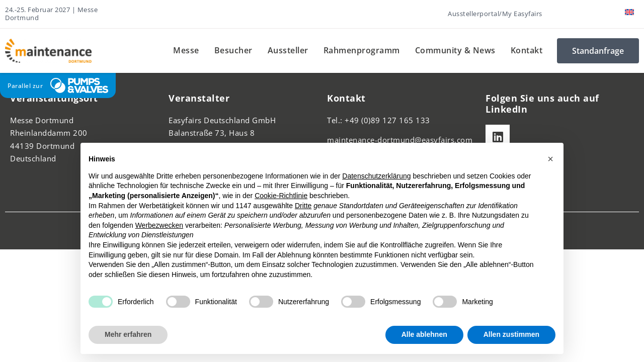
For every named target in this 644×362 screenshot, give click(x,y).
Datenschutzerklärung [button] (376, 176)
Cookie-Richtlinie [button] (281, 196)
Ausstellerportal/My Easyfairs (495, 14)
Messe (186, 50)
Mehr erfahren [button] (128, 334)
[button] (550, 159)
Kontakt (527, 50)
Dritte (303, 206)
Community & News (455, 50)
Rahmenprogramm (362, 50)
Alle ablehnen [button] (424, 334)
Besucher (233, 50)
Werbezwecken (159, 225)
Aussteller (288, 50)
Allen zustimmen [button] (511, 334)
